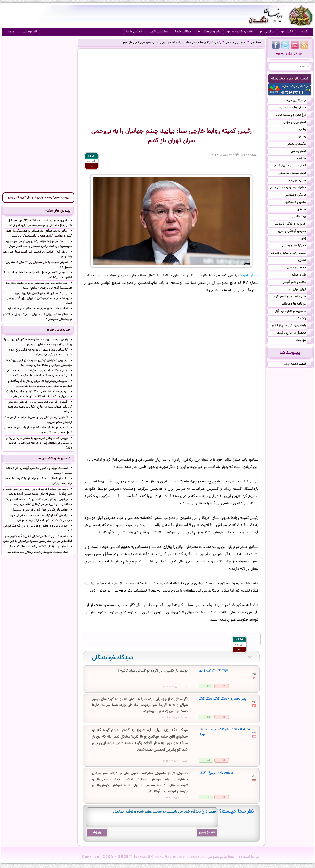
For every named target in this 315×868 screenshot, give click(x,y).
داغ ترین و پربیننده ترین (294, 115)
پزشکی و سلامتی (298, 195)
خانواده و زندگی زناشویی (293, 224)
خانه (305, 32)
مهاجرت (304, 341)
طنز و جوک (302, 275)
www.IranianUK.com (290, 54)
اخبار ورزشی (301, 152)
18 (209, 717)
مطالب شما (183, 32)
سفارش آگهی (158, 32)
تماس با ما (134, 32)
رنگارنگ (304, 319)
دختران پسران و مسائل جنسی (290, 188)
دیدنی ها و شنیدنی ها (295, 108)
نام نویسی (30, 32)
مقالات (304, 159)
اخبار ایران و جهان (236, 42)
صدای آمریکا (249, 276)
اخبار (287, 32)
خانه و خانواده (240, 32)
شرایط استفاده (249, 857)
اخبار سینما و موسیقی (295, 174)
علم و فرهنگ (209, 32)
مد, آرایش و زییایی (297, 246)
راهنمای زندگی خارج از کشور (292, 326)
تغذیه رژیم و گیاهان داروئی (291, 253)
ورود (11, 32)
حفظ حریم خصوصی (221, 857)
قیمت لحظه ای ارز (298, 364)
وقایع (305, 130)
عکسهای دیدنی (299, 144)
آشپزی (305, 261)
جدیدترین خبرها (299, 101)
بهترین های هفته (58, 211)
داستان (304, 210)
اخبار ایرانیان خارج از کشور (293, 166)
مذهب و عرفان (299, 268)
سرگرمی (267, 32)
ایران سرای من (300, 290)
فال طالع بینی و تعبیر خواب (292, 297)
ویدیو (305, 137)
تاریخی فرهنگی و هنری (295, 232)
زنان (306, 239)
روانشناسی (302, 217)
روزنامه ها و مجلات (296, 304)
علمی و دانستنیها (298, 203)
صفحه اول (256, 42)
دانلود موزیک (300, 181)
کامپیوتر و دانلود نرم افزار (293, 312)
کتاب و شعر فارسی (297, 283)
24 (209, 760)
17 (209, 686)
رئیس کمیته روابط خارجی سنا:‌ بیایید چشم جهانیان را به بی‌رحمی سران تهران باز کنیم (172, 42)
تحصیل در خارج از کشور (294, 333)
